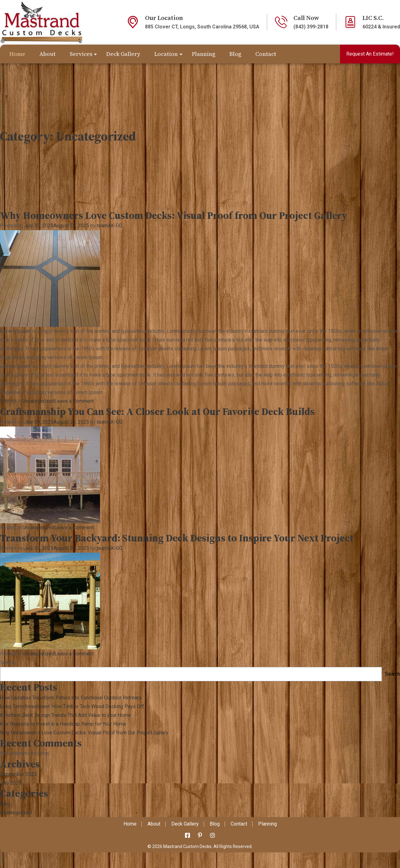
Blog (235, 54)
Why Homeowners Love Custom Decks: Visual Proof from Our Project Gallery (174, 215)
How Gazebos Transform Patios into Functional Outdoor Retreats (71, 698)
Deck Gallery (123, 54)
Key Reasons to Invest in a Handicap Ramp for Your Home (63, 724)
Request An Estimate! (370, 54)
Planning (204, 54)
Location (166, 54)
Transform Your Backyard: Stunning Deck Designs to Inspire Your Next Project (177, 538)
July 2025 (11, 783)
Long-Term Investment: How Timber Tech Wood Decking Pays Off (72, 706)
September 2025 (18, 774)
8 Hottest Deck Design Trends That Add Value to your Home (65, 715)
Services (81, 54)
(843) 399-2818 (311, 27)
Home (17, 54)
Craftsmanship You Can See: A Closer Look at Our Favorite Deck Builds (157, 412)
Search (7, 662)
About (47, 54)
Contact (266, 54)
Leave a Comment (74, 401)
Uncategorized (38, 401)
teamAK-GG (110, 226)
